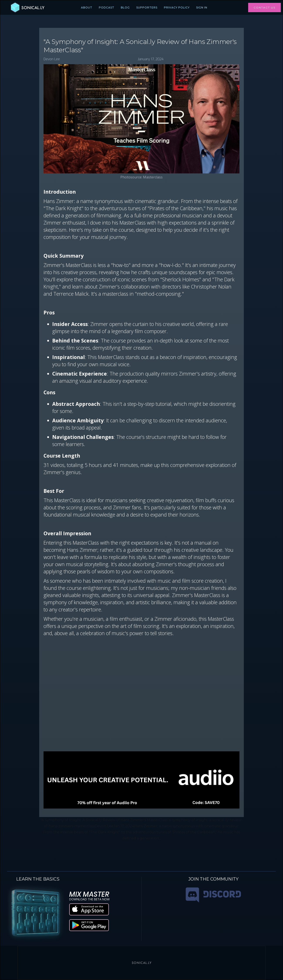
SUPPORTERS (147, 8)
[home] (27, 8)
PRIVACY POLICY (177, 8)
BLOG (125, 8)
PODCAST (107, 8)
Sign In (202, 8)
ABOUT (87, 8)
